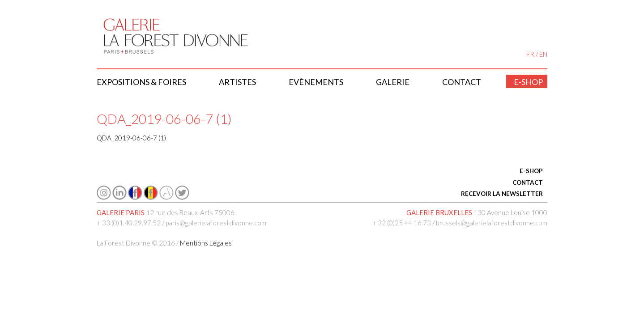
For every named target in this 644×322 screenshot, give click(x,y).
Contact (462, 82)
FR (530, 54)
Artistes (237, 82)
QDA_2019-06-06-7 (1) (131, 138)
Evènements (316, 82)
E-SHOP (531, 171)
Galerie (393, 82)
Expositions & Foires (141, 82)
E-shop (528, 82)
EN (543, 54)
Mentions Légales (206, 243)
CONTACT (528, 182)
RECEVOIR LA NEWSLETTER (502, 194)
